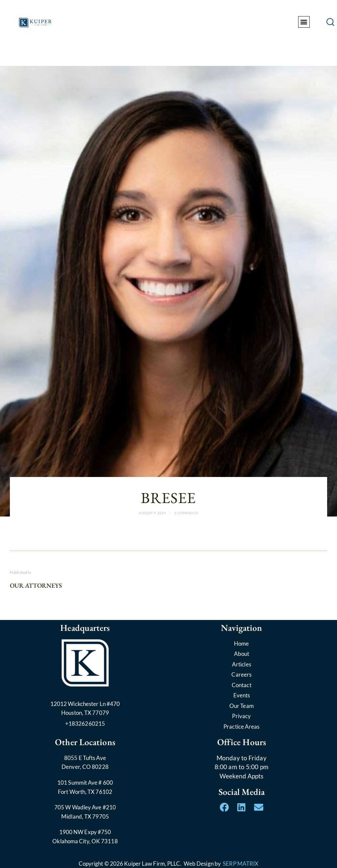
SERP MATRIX (241, 864)
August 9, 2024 (152, 513)
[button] (304, 22)
